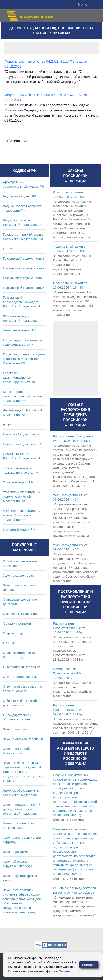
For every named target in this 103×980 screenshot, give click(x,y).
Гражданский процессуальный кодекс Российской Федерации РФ (23, 302)
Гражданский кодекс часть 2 (24, 268)
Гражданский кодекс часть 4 (24, 288)
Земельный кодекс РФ (19, 330)
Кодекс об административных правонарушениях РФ (19, 377)
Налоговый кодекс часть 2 (22, 444)
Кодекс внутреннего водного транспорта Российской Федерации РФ (24, 359)
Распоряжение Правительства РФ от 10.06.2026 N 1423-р (69, 628)
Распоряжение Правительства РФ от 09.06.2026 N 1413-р (69, 710)
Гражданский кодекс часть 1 (24, 258)
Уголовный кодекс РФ (19, 529)
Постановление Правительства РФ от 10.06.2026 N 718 (69, 673)
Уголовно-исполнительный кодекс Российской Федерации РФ (23, 496)
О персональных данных (21, 667)
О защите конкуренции (20, 614)
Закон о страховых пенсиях (23, 739)
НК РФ (8, 425)
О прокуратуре (14, 633)
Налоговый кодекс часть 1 (22, 434)
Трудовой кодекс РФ (18, 482)
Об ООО (9, 643)
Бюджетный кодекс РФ (20, 196)
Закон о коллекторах (18, 575)
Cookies (64, 971)
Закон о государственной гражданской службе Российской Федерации (22, 809)
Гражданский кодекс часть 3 (24, 278)
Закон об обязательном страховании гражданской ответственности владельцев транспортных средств (23, 772)
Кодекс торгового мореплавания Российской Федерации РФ (23, 396)
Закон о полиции (15, 729)
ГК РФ (7, 249)
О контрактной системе (20, 677)
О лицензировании (17, 623)
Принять (89, 965)
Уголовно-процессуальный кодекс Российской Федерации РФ (23, 515)
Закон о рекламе (15, 852)
